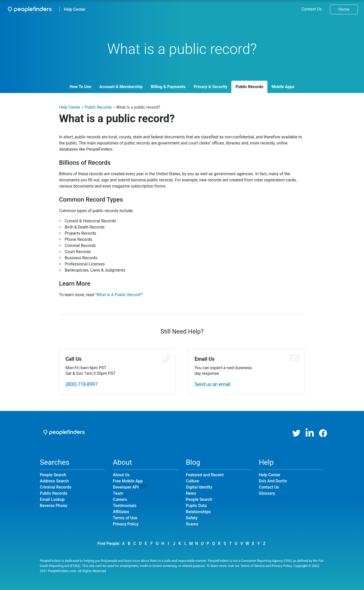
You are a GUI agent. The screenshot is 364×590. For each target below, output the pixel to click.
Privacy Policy (126, 524)
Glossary (267, 493)
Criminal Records (56, 487)
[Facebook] (323, 433)
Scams (192, 524)
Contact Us (312, 9)
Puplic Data (196, 506)
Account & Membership (121, 87)
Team (118, 493)
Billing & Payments (168, 87)
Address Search (54, 481)
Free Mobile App (128, 481)
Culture (193, 481)
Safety (192, 518)
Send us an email (212, 384)
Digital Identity (199, 487)
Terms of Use (125, 518)
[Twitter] (296, 433)
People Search (53, 475)
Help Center (75, 9)
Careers (120, 499)
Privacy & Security (210, 87)
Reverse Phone (54, 506)
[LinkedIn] (310, 433)
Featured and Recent (205, 475)
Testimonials (125, 506)
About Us (121, 475)
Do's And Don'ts (273, 481)
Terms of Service (253, 566)
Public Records (249, 87)
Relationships (198, 512)
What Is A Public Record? (119, 295)
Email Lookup (52, 499)
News (191, 493)
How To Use (80, 87)
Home (344, 9)
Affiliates (121, 512)
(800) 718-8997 (82, 384)
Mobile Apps (283, 87)
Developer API (126, 487)
